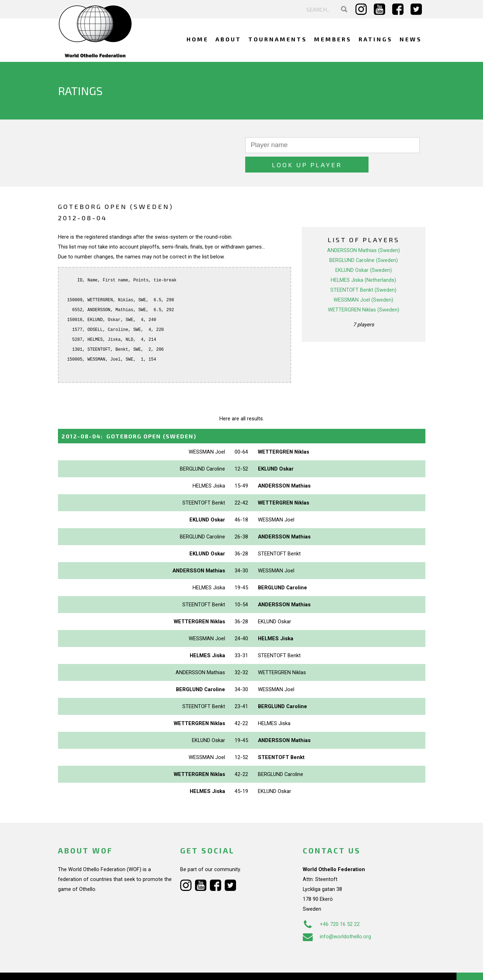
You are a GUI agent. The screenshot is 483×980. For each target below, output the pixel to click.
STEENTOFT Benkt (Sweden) (363, 270)
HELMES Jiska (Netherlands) (363, 261)
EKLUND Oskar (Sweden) (364, 251)
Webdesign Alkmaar (88, 967)
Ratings (376, 39)
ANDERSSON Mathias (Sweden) (364, 231)
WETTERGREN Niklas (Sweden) (364, 290)
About (228, 39)
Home (198, 39)
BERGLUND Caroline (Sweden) (364, 241)
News (411, 39)
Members (333, 39)
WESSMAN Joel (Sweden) (363, 280)
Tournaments (278, 39)
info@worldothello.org (337, 917)
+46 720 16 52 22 (331, 905)
